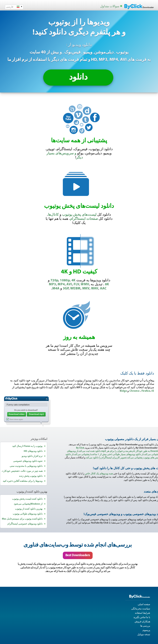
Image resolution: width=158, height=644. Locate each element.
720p (54, 280)
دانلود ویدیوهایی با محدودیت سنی (26, 466)
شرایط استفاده (143, 613)
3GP (66, 289)
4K (73, 280)
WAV (95, 289)
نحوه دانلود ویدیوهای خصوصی (28, 461)
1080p (65, 280)
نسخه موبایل (144, 635)
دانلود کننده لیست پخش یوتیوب (27, 499)
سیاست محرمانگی (141, 609)
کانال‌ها (53, 215)
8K (107, 284)
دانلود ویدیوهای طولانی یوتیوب (28, 514)
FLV (76, 284)
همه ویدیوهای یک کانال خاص (99, 474)
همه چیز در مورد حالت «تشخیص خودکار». (22, 471)
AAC (103, 289)
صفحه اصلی (144, 605)
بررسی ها (145, 626)
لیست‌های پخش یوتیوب (79, 215)
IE (153, 391)
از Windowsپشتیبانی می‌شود (28, 504)
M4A (56, 289)
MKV (86, 289)
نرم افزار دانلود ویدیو (32, 456)
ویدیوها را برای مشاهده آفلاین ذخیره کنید (23, 481)
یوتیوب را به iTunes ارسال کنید (27, 446)
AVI (69, 284)
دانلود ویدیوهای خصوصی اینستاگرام (25, 524)
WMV (85, 284)
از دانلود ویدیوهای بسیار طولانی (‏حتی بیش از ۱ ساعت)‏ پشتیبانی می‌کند (109, 455)
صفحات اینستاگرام (84, 219)
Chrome (135, 391)
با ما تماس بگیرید (142, 617)
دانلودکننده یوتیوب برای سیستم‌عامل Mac (22, 519)
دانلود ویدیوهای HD (33, 451)
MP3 (52, 284)
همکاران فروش (142, 622)
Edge (124, 391)
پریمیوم (146, 630)
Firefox (146, 391)
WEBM (75, 289)
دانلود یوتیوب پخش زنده (31, 476)
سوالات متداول (110, 6)
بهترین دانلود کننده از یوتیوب (29, 509)
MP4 (61, 284)
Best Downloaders (78, 555)
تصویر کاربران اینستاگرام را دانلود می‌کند (106, 458)
